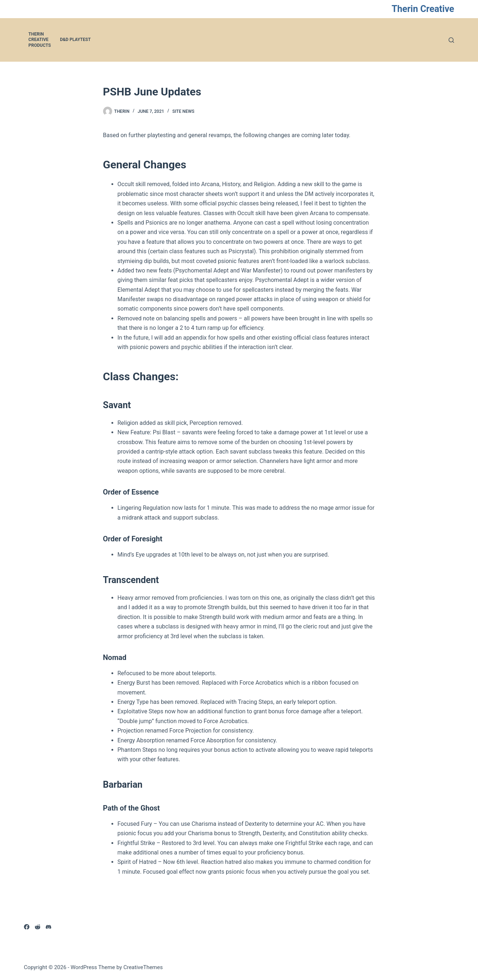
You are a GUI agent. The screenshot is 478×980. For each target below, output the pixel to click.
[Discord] (48, 927)
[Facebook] (27, 927)
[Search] (451, 40)
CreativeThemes (143, 967)
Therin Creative (423, 9)
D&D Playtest (75, 40)
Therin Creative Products (40, 40)
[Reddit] (38, 927)
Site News (183, 111)
